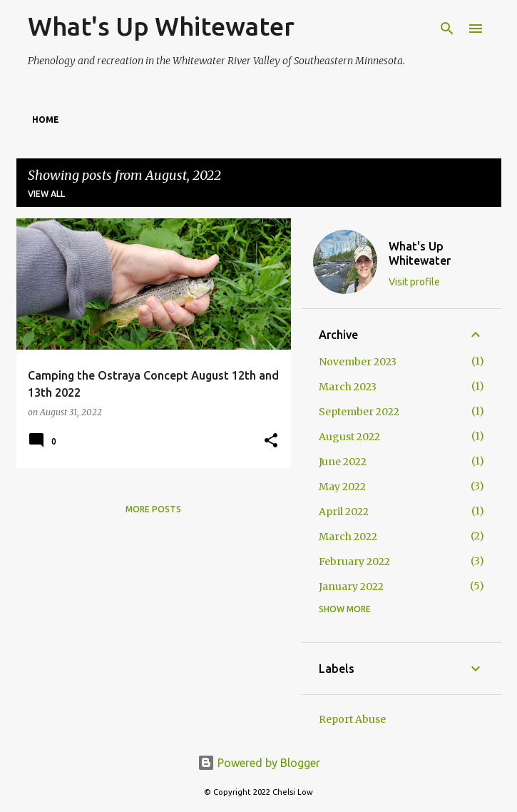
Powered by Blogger (259, 763)
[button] (271, 441)
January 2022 (351, 587)
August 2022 (349, 437)
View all (46, 194)
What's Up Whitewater (161, 26)
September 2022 (359, 412)
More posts (153, 509)
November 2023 (358, 362)
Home (46, 120)
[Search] (447, 29)
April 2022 (344, 512)
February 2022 (354, 562)
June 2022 (343, 462)
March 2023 (348, 387)
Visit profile (414, 282)
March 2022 (348, 537)
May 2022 (342, 487)
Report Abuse (352, 719)
